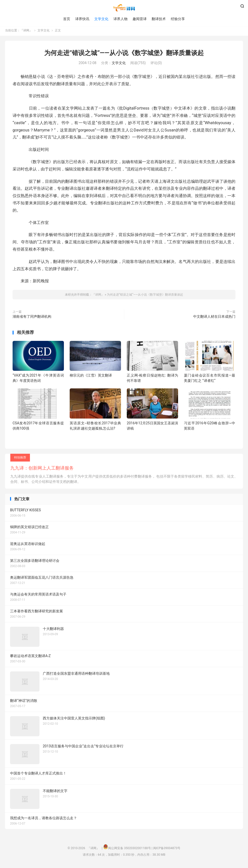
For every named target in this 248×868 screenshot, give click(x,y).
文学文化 (101, 19)
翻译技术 (159, 19)
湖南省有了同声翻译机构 (32, 318)
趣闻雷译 (140, 19)
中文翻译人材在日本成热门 (214, 318)
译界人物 (120, 19)
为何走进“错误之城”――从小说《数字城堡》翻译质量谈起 (124, 54)
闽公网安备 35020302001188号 (129, 849)
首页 (67, 19)
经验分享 (178, 19)
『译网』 (124, 8)
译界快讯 (82, 19)
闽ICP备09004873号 (167, 849)
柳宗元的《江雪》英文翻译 (91, 377)
